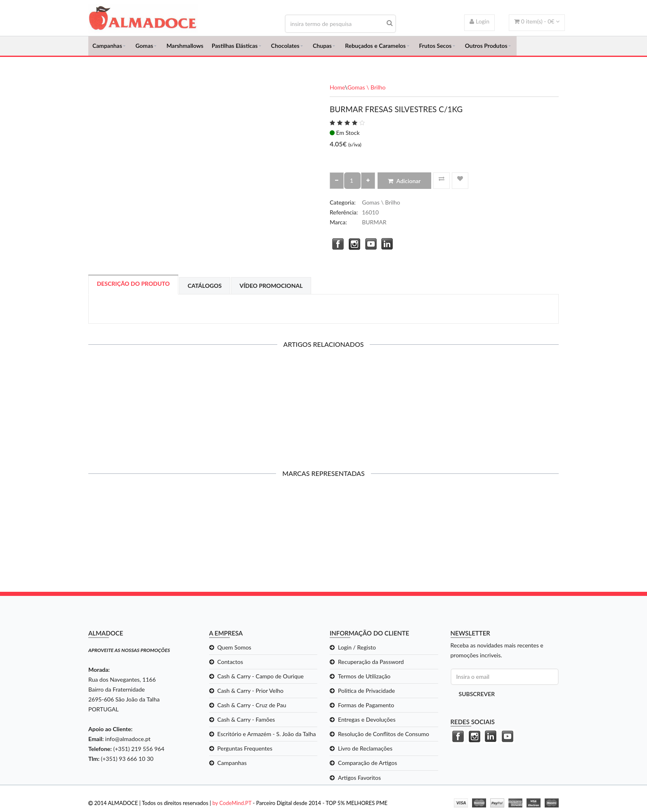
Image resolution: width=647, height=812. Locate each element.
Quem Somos (234, 651)
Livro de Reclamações (365, 752)
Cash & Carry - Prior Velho (251, 694)
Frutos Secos (436, 48)
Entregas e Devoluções (367, 723)
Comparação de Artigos (367, 767)
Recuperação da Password (371, 665)
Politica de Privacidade (366, 694)
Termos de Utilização (364, 680)
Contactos (230, 665)
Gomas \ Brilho (367, 91)
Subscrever (477, 698)
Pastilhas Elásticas (235, 48)
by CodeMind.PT (232, 807)
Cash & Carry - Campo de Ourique (261, 680)
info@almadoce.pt (128, 743)
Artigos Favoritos (359, 781)
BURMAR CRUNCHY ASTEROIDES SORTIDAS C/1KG (505, 412)
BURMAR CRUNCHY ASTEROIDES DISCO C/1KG (384, 412)
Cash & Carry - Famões (246, 723)
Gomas (144, 48)
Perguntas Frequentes (245, 752)
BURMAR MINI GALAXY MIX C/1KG (263, 409)
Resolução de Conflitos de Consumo (384, 738)
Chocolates (285, 48)
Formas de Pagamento (366, 709)
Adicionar (404, 185)
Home (337, 91)
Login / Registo (357, 651)
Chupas (322, 48)
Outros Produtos (486, 48)
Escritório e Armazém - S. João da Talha (267, 738)
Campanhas (107, 48)
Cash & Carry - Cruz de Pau (252, 709)
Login (479, 21)
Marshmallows (185, 48)
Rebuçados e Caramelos (375, 48)
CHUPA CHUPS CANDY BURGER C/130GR (143, 412)
